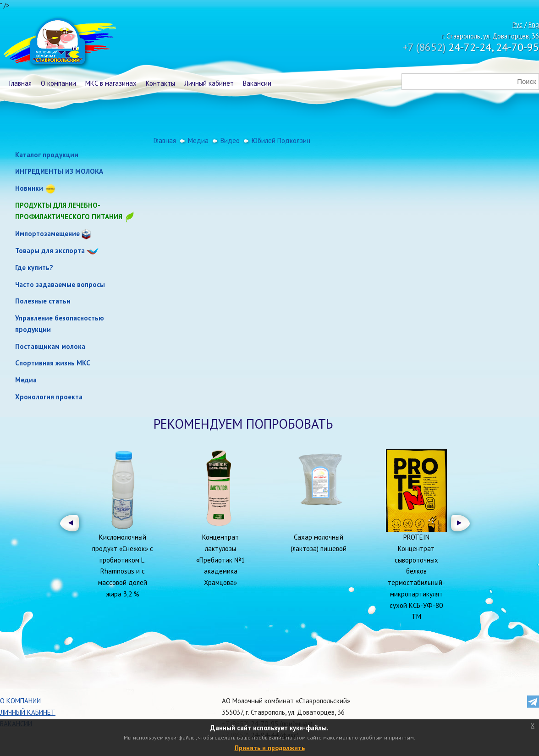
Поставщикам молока (50, 346)
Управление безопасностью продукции (60, 324)
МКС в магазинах (111, 83)
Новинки (29, 188)
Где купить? (34, 268)
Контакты (160, 83)
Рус (517, 25)
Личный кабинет (209, 83)
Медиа (26, 380)
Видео (230, 141)
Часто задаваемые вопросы (60, 284)
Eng (534, 25)
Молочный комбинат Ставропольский (59, 44)
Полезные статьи (43, 301)
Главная (20, 83)
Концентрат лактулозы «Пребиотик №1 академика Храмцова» (220, 560)
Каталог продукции (47, 155)
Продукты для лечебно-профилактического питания (75, 212)
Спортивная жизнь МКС (53, 363)
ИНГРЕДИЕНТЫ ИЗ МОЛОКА (59, 171)
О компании (58, 83)
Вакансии (257, 83)
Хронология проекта (49, 397)
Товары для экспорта (50, 251)
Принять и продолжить (270, 748)
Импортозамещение (47, 234)
